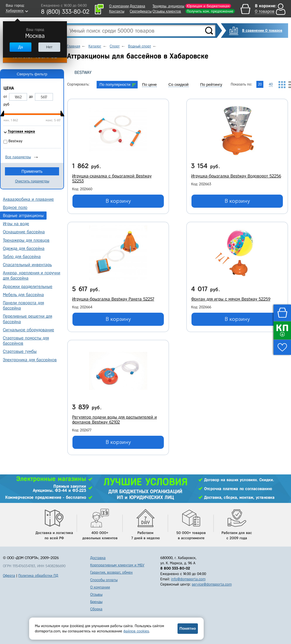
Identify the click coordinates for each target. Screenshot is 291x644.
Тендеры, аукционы (168, 6)
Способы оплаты (104, 580)
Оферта (9, 575)
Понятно (188, 628)
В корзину (118, 201)
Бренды (96, 602)
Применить (32, 171)
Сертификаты (141, 11)
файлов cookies (136, 631)
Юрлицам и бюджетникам (208, 6)
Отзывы (96, 594)
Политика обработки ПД (38, 575)
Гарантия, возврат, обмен (111, 572)
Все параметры (18, 157)
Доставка (137, 6)
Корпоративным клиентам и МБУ (117, 565)
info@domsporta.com (188, 579)
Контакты (117, 11)
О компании (119, 6)
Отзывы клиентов (167, 11)
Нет (49, 47)
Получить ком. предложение (210, 11)
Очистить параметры (32, 181)
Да (20, 47)
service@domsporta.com (212, 584)
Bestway (83, 72)
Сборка (96, 609)
